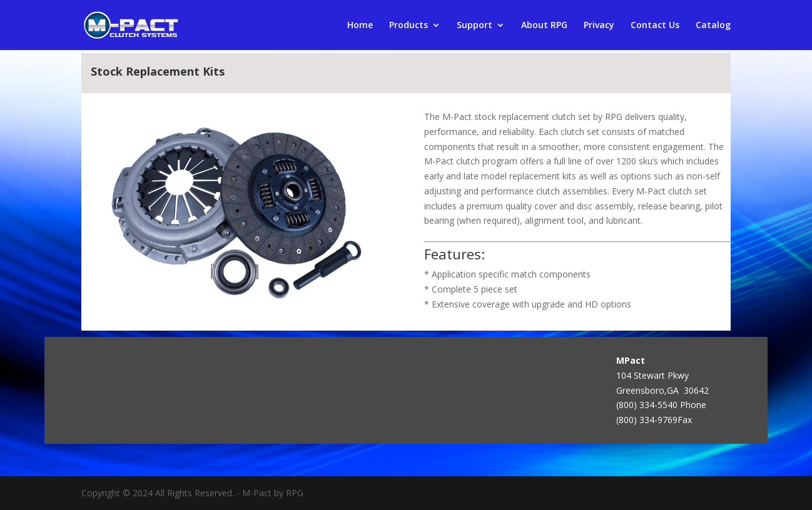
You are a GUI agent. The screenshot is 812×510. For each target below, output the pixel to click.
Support (475, 26)
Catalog (713, 26)
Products (409, 26)
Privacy (599, 26)
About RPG (544, 26)
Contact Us (655, 26)
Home (360, 26)
